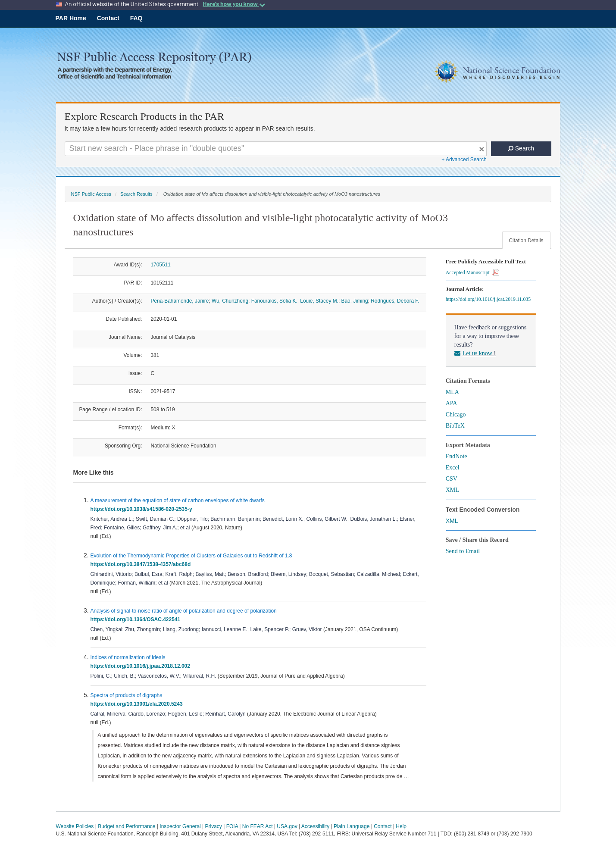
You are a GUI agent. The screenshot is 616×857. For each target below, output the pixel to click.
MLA (452, 392)
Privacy (214, 826)
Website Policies (75, 826)
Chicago (456, 414)
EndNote (457, 456)
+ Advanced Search (464, 160)
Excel (453, 468)
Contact (108, 18)
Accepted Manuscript (472, 272)
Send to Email (463, 551)
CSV (452, 479)
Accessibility (315, 826)
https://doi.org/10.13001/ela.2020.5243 (138, 704)
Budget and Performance (127, 826)
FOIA (232, 826)
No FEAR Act (258, 826)
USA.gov (287, 826)
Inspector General (180, 826)
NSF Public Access (91, 194)
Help (401, 826)
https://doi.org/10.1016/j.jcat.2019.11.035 (489, 299)
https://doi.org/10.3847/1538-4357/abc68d (142, 564)
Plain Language (352, 826)
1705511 (161, 265)
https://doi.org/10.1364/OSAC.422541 (137, 619)
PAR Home (71, 18)
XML (452, 490)
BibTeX (455, 426)
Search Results (136, 194)
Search (521, 148)
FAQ (136, 18)
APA (452, 403)
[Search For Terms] (276, 149)
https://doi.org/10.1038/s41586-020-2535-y (143, 509)
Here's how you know (234, 4)
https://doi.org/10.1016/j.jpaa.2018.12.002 (142, 666)
